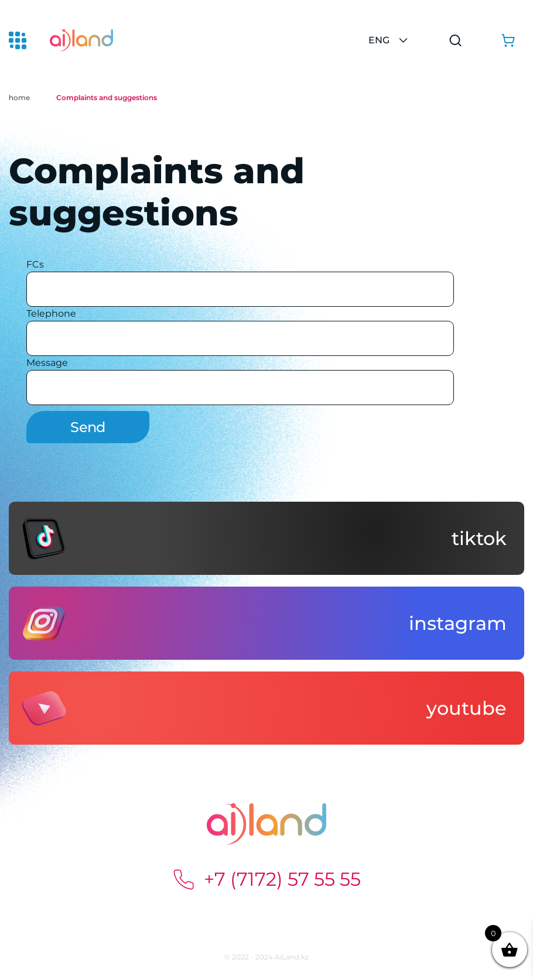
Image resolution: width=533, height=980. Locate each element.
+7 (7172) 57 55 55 (266, 879)
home (19, 97)
